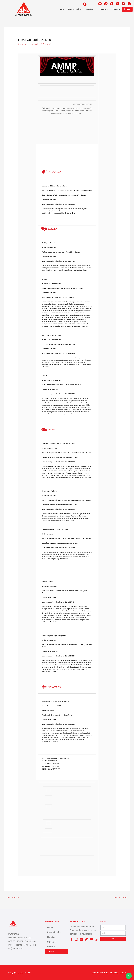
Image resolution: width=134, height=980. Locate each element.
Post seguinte (122, 897)
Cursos (104, 9)
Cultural (45, 44)
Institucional (75, 9)
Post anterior (12, 897)
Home (62, 9)
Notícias (91, 9)
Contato (116, 9)
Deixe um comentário (29, 44)
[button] (85, 4)
